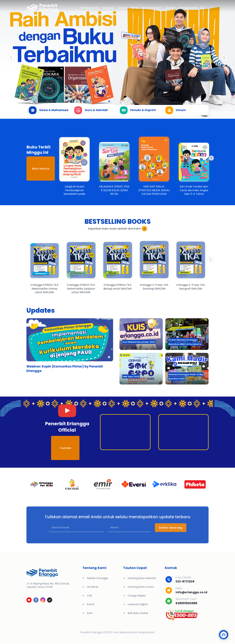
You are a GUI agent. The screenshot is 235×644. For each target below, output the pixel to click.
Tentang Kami (89, 8)
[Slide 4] (126, 101)
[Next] (211, 158)
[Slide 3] (121, 101)
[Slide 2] (117, 101)
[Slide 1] (113, 101)
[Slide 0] (109, 101)
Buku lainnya (41, 169)
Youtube (65, 448)
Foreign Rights (188, 8)
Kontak (170, 8)
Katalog (108, 8)
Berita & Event (152, 8)
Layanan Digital (128, 8)
